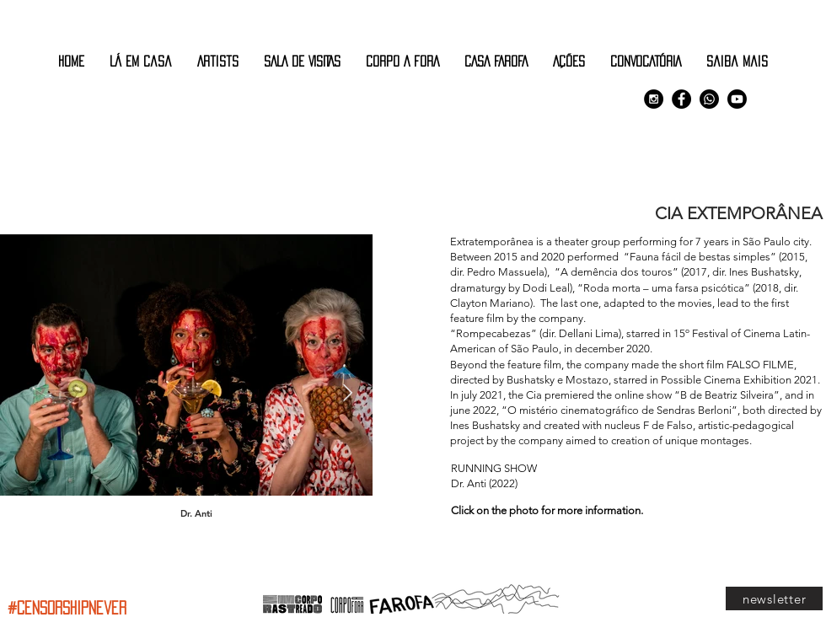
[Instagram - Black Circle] (654, 99)
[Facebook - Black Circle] (681, 99)
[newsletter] (774, 598)
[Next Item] (348, 394)
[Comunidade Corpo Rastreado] (709, 99)
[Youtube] (737, 99)
